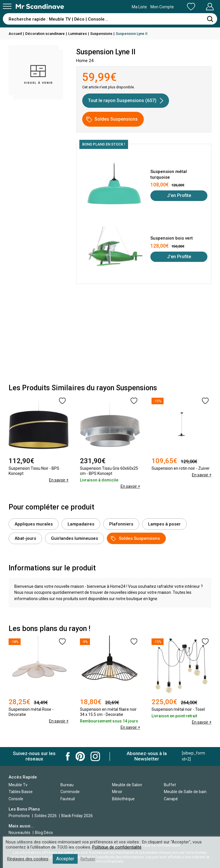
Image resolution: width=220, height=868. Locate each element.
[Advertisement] (110, 335)
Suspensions (101, 34)
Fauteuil (68, 799)
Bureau (67, 785)
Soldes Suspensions (112, 119)
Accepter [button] (65, 859)
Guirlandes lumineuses (74, 538)
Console (16, 799)
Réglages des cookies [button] (28, 859)
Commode (70, 792)
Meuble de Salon (127, 785)
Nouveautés (19, 833)
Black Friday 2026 (77, 816)
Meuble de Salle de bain (185, 792)
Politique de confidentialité (117, 847)
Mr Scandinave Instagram (95, 756)
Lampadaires (81, 524)
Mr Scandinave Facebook (68, 756)
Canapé (171, 799)
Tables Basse (21, 792)
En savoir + (59, 480)
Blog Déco (44, 833)
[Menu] (7, 6)
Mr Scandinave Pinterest (80, 756)
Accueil (15, 34)
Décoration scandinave (45, 34)
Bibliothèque (123, 799)
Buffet (170, 785)
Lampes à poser (164, 524)
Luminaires (77, 34)
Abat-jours (25, 538)
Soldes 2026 (46, 816)
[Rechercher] (210, 19)
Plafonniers (121, 524)
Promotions (19, 816)
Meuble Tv (18, 785)
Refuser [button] (88, 859)
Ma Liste (161, 7)
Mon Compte (199, 7)
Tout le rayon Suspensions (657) (126, 101)
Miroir (117, 792)
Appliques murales (34, 524)
